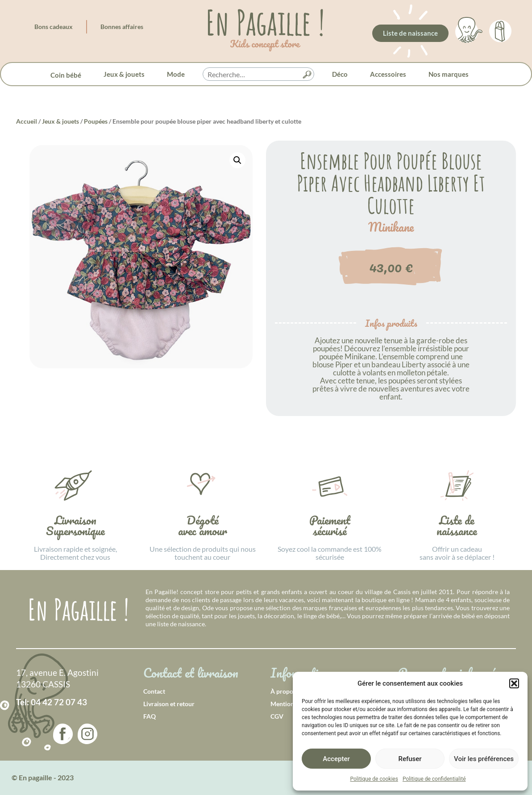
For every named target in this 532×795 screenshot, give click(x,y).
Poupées (96, 121)
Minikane (391, 227)
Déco (340, 74)
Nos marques (449, 74)
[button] (514, 683)
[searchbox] (258, 75)
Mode (176, 74)
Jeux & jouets (124, 74)
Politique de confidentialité (434, 779)
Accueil (27, 121)
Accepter (336, 759)
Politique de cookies (374, 779)
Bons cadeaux (54, 27)
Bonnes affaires (122, 27)
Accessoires (388, 74)
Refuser (410, 759)
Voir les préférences (484, 759)
